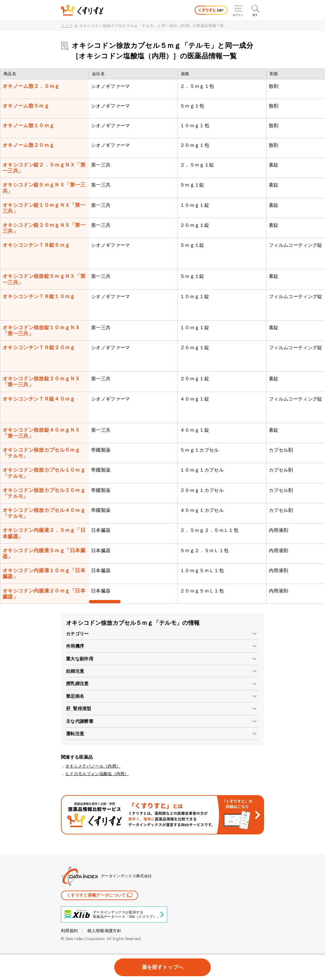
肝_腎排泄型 (79, 709)
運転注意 (75, 734)
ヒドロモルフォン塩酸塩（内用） (97, 774)
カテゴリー (77, 634)
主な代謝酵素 (80, 721)
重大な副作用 (80, 659)
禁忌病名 (75, 696)
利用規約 (69, 931)
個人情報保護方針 (104, 931)
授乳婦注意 (77, 683)
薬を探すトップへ (163, 967)
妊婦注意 (75, 671)
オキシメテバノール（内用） (93, 766)
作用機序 (75, 646)
